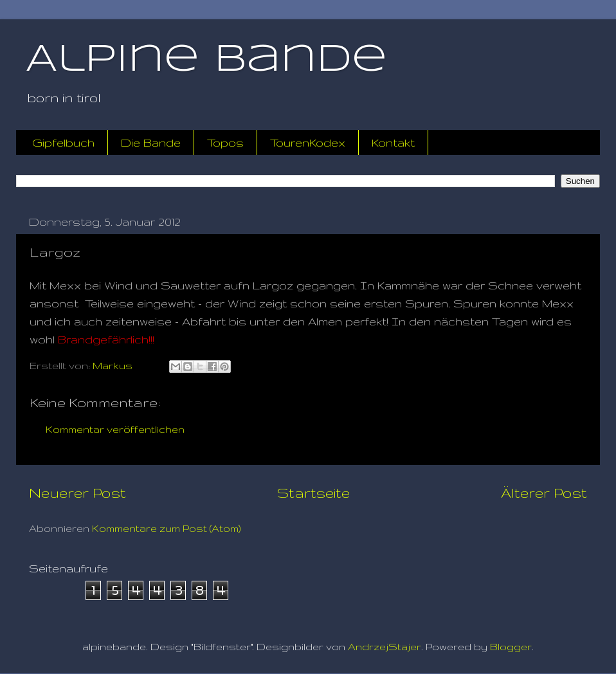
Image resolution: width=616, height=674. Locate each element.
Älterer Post (544, 493)
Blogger (511, 647)
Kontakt (393, 142)
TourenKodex (308, 142)
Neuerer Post (77, 493)
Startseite (313, 493)
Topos (225, 142)
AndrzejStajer (385, 647)
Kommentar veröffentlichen (115, 429)
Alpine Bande (206, 60)
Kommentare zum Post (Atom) (167, 528)
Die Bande (151, 142)
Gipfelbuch (63, 142)
